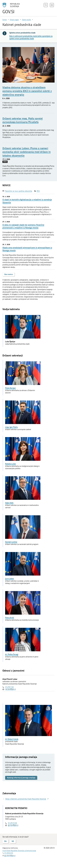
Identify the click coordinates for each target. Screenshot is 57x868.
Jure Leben (10, 579)
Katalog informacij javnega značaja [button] (21, 778)
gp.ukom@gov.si (10, 855)
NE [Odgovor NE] (13, 841)
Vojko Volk (9, 503)
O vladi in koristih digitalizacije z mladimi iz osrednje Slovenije (27, 201)
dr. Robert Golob (12, 739)
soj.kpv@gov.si (10, 689)
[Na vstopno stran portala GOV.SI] (12, 8)
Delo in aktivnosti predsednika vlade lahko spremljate (31, 37)
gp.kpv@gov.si (13, 825)
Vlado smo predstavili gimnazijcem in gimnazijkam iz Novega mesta (27, 249)
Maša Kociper (10, 388)
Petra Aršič (10, 618)
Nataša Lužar (11, 464)
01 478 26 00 (9, 853)
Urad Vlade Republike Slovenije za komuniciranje (19, 851)
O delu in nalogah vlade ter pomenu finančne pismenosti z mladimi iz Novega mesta (23, 226)
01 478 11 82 (9, 687)
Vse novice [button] (9, 274)
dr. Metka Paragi (12, 654)
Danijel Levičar (11, 542)
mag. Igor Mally (11, 427)
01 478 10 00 (12, 823)
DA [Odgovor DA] (5, 841)
